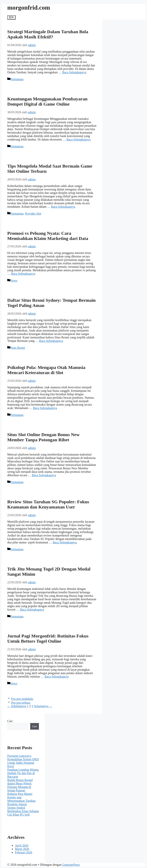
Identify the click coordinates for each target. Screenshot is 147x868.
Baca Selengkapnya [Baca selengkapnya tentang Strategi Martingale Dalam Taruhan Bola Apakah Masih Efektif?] (74, 72)
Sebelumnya (17, 706)
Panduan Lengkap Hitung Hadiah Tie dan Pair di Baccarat (23, 773)
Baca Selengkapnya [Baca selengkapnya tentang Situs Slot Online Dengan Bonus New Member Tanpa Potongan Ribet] (44, 475)
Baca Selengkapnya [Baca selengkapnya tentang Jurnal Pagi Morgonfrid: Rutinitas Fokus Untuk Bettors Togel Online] (57, 677)
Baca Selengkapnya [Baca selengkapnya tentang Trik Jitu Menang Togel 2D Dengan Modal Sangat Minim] (32, 610)
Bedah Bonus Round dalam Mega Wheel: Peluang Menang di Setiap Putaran (20, 785)
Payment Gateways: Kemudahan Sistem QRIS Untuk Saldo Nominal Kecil (23, 761)
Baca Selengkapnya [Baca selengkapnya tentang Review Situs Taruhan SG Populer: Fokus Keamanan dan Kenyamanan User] (65, 542)
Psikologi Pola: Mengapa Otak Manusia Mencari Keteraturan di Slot (46, 370)
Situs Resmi (18, 348)
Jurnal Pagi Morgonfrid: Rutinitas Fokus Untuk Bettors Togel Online (48, 639)
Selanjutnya (43, 706)
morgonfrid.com (29, 7)
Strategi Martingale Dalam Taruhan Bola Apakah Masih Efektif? (48, 34)
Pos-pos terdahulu (22, 699)
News (14, 281)
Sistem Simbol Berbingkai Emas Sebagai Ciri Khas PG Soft (23, 811)
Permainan (17, 79)
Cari (10, 721)
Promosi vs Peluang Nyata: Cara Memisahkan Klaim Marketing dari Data (48, 236)
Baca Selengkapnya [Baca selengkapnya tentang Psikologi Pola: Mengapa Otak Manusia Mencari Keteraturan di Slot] (45, 408)
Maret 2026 (22, 849)
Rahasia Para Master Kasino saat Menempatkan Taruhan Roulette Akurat (21, 799)
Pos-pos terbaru (21, 703)
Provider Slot (33, 214)
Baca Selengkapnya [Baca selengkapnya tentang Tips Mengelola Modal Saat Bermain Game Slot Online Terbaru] (63, 207)
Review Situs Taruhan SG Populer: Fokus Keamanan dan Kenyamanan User (48, 504)
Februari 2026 (24, 852)
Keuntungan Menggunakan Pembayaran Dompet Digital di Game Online (47, 101)
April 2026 (22, 845)
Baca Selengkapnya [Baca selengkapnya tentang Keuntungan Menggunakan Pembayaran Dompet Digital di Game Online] (78, 139)
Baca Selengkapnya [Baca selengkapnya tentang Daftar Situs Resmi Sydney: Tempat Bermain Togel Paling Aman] (51, 341)
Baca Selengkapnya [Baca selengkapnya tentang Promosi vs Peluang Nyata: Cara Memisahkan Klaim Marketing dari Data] (23, 274)
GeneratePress (71, 865)
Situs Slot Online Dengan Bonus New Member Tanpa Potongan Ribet (43, 437)
